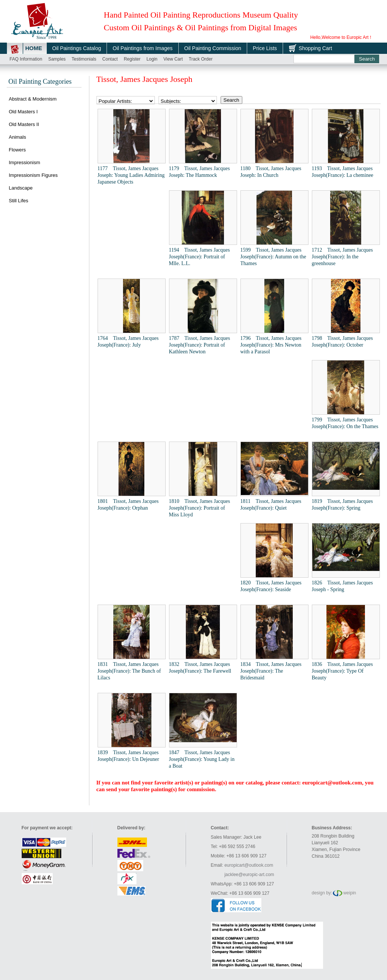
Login (152, 59)
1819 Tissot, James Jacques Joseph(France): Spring (343, 505)
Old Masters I (23, 112)
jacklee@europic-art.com (249, 875)
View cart (173, 59)
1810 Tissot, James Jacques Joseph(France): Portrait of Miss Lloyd (200, 508)
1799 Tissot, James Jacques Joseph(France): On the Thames (345, 423)
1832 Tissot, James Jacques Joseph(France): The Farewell (200, 668)
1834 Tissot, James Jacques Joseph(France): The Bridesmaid (271, 671)
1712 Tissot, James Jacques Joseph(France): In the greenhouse (343, 257)
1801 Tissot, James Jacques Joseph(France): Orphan (128, 505)
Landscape (21, 188)
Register (132, 59)
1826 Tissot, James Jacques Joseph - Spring (343, 586)
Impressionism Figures (33, 175)
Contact (110, 59)
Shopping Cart (316, 48)
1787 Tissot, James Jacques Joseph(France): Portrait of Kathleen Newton (200, 345)
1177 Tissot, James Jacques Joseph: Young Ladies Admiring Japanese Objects (131, 175)
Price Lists (265, 48)
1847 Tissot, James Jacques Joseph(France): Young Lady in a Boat (202, 759)
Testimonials (84, 59)
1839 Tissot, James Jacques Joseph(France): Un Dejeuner (128, 756)
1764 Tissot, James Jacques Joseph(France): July (128, 342)
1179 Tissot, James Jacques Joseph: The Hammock (199, 172)
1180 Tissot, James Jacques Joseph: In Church (271, 172)
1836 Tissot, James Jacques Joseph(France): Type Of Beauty (343, 671)
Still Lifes (19, 201)
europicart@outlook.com (332, 783)
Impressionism (25, 162)
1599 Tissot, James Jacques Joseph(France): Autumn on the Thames (273, 257)
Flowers (18, 150)
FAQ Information (26, 59)
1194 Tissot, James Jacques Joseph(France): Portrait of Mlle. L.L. (199, 257)
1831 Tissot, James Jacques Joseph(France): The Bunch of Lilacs (129, 671)
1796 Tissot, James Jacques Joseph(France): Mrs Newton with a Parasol (271, 345)
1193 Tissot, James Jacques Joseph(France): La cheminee (343, 172)
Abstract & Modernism (33, 99)
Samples (57, 59)
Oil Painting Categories (40, 82)
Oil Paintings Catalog (77, 48)
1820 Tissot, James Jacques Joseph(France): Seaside (271, 586)
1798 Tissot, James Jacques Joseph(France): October (343, 342)
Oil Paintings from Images (142, 48)
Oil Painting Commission (213, 48)
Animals (18, 137)
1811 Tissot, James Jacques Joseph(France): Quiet (271, 505)
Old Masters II (24, 124)
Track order (201, 59)
